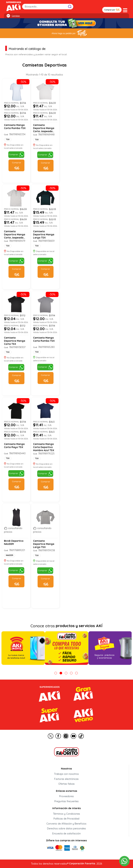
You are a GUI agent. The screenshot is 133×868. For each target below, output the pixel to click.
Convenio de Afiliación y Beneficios (66, 824)
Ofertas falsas (66, 784)
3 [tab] (66, 673)
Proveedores (66, 796)
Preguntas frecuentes (66, 801)
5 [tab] (76, 673)
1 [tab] (56, 673)
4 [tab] (71, 673)
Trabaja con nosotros (66, 774)
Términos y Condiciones (66, 814)
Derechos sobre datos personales (66, 829)
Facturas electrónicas (66, 779)
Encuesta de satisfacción (66, 834)
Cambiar (16, 16)
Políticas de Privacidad (66, 819)
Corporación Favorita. (82, 863)
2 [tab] (61, 673)
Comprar (13, 154)
